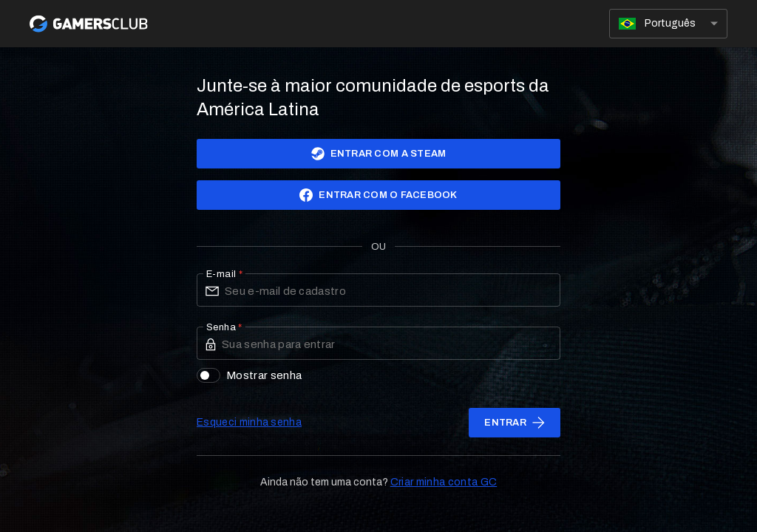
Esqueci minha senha (249, 422)
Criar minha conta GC (444, 482)
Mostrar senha (249, 375)
